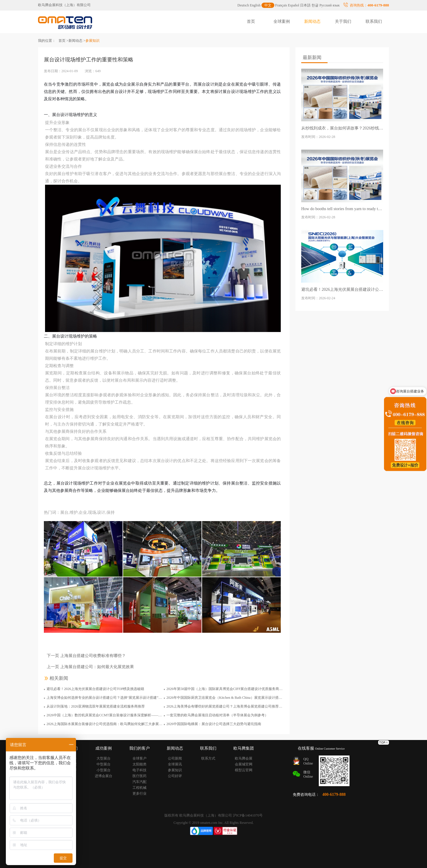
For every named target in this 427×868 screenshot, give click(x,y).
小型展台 (104, 770)
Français (281, 5)
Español (294, 5)
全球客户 (140, 758)
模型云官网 (244, 770)
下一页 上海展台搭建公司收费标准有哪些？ (86, 656)
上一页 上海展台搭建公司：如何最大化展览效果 (90, 667)
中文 (268, 5)
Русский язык (329, 5)
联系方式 (208, 758)
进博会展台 (104, 776)
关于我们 (343, 21)
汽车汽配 (140, 782)
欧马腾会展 (244, 758)
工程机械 (140, 788)
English (255, 5)
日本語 (305, 5)
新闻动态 (312, 21)
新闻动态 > (77, 41)
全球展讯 (175, 764)
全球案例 (282, 21)
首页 (251, 21)
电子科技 (140, 770)
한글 (315, 5)
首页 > (63, 41)
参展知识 (175, 770)
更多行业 (140, 793)
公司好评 (175, 776)
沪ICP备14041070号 (248, 815)
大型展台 (104, 758)
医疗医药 (140, 776)
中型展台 (104, 764)
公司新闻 (175, 758)
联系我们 (374, 21)
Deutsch (243, 5)
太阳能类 (140, 764)
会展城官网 (244, 764)
